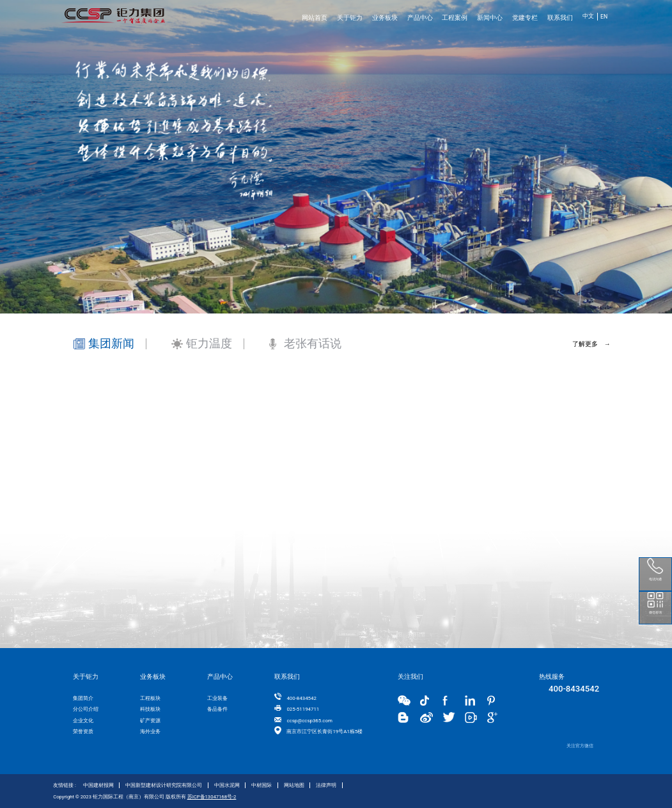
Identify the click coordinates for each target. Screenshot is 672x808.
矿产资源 (150, 721)
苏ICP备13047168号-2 (212, 797)
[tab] (110, 326)
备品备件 (217, 709)
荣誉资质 (83, 732)
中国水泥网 (227, 785)
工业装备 (217, 698)
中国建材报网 (98, 785)
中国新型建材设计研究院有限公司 (164, 785)
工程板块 (150, 698)
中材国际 (262, 785)
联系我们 (560, 18)
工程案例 (455, 18)
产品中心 (420, 18)
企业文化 (83, 721)
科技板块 (150, 709)
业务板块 (385, 18)
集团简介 (83, 698)
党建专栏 (525, 18)
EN (604, 17)
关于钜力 (350, 18)
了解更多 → (591, 344)
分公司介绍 (86, 709)
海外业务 (150, 732)
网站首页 (315, 18)
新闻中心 (490, 18)
